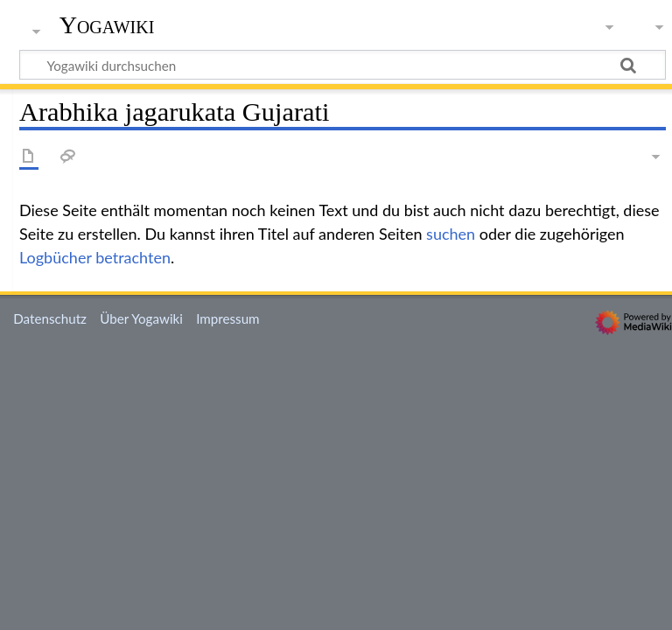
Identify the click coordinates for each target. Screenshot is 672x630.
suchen (451, 234)
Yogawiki (107, 25)
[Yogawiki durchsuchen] (343, 65)
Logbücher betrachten (95, 257)
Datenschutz (50, 318)
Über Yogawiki (141, 318)
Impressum (228, 318)
